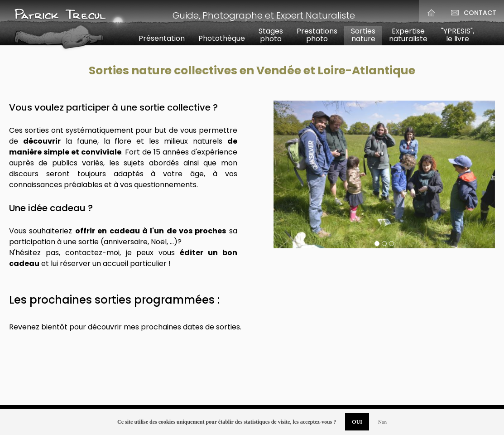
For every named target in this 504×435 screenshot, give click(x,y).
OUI (357, 422)
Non (382, 422)
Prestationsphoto (317, 35)
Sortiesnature (363, 35)
